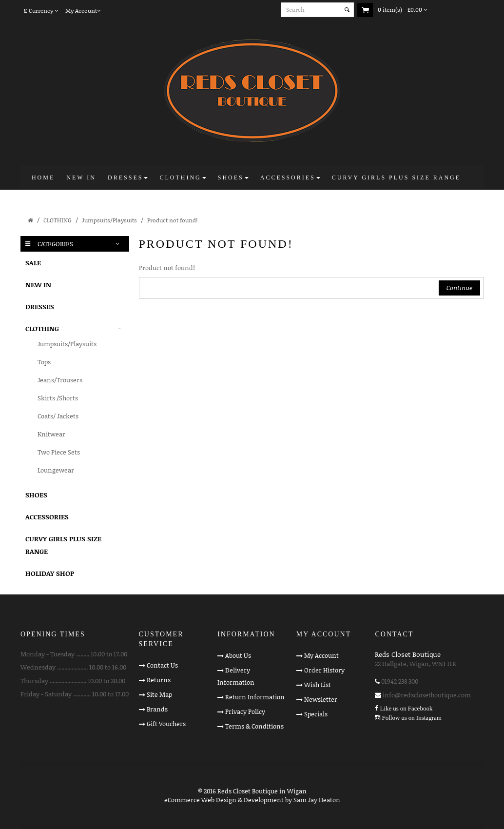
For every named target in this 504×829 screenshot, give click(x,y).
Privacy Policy (245, 711)
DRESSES (40, 306)
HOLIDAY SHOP (50, 573)
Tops (44, 362)
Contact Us (162, 665)
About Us (238, 655)
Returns (159, 680)
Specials (316, 714)
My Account (321, 655)
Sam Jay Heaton (317, 800)
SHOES (36, 495)
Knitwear (51, 434)
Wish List (318, 685)
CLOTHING (58, 220)
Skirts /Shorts (58, 398)
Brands (157, 709)
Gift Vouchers (166, 724)
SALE (33, 263)
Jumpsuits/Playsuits (109, 220)
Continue (459, 288)
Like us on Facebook (406, 708)
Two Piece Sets (59, 452)
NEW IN (38, 285)
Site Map (159, 694)
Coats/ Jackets (58, 416)
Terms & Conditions (254, 726)
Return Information (255, 697)
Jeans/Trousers (60, 380)
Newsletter (321, 699)
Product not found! (172, 220)
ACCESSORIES (47, 517)
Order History (324, 670)
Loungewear (56, 470)
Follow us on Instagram (411, 718)
